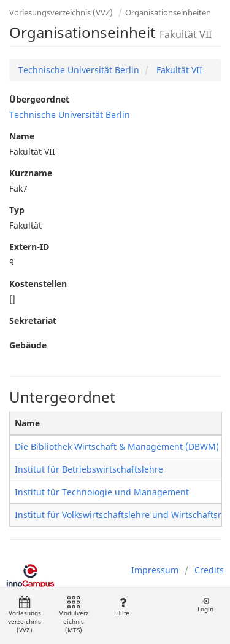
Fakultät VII (178, 70)
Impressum (155, 570)
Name (22, 136)
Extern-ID (29, 247)
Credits (209, 570)
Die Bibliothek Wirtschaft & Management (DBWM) (117, 446)
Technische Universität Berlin (79, 70)
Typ (17, 210)
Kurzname (31, 173)
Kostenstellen (38, 284)
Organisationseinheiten (168, 12)
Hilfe (122, 607)
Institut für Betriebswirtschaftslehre (89, 469)
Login (205, 605)
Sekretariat (33, 320)
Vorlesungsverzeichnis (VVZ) (61, 12)
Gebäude (28, 345)
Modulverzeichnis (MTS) (74, 615)
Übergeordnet (39, 99)
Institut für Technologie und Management (102, 492)
